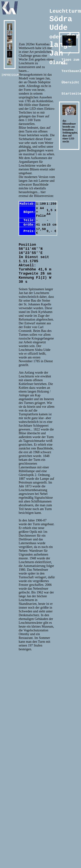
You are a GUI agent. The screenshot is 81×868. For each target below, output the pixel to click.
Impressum (10, 75)
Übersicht (70, 83)
